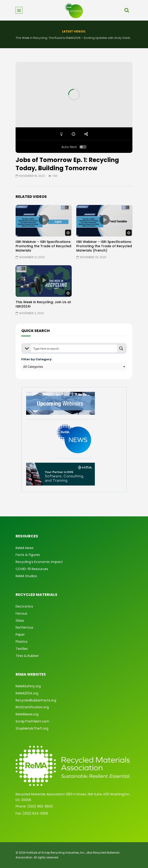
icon (44, 220)
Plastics (22, 642)
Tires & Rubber (27, 656)
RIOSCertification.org (32, 707)
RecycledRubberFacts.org (36, 700)
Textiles (22, 649)
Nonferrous (24, 627)
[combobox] (74, 367)
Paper (20, 634)
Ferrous (21, 613)
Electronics (24, 606)
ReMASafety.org (28, 686)
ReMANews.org (27, 714)
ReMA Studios (26, 576)
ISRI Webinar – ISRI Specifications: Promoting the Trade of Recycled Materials (43, 246)
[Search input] (74, 348)
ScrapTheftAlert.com (32, 721)
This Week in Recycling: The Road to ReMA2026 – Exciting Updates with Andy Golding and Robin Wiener (74, 38)
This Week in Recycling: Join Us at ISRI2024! (43, 304)
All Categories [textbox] (33, 367)
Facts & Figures (28, 555)
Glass (20, 621)
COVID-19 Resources (32, 569)
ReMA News (25, 548)
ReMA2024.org (27, 693)
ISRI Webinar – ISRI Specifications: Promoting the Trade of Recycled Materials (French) (104, 246)
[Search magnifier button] (121, 348)
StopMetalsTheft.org (32, 728)
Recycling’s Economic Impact (39, 562)
